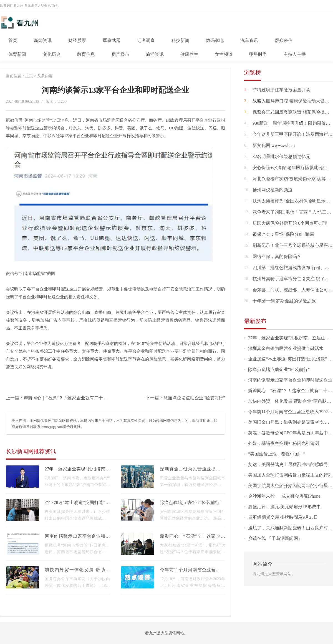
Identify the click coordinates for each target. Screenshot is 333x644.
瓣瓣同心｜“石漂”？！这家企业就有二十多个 (68, 398)
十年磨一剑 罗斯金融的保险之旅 (284, 301)
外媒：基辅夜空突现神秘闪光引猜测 (284, 443)
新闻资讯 (43, 40)
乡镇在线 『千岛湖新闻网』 (275, 538)
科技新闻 (180, 40)
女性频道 (224, 54)
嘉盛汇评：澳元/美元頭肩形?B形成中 (284, 507)
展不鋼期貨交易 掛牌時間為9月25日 (283, 517)
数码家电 (215, 40)
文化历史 (52, 54)
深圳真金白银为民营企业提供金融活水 (286, 348)
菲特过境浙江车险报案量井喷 (281, 90)
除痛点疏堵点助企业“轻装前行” (194, 398)
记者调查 (146, 40)
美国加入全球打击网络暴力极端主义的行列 (290, 475)
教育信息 (86, 54)
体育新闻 (17, 54)
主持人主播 (295, 54)
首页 (13, 40)
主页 (29, 76)
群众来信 (284, 40)
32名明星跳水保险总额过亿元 (281, 156)
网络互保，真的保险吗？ (277, 256)
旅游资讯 (155, 54)
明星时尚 (258, 54)
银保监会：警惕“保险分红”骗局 (283, 234)
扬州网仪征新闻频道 (273, 190)
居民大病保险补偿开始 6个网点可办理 (290, 223)
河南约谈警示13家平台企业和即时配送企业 (290, 380)
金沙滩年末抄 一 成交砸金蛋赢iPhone (284, 496)
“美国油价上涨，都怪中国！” (277, 454)
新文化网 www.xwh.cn (274, 145)
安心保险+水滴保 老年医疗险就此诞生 (290, 168)
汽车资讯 (249, 40)
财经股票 (77, 40)
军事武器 (112, 40)
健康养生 (189, 54)
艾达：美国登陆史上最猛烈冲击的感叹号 (288, 464)
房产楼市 (120, 54)
